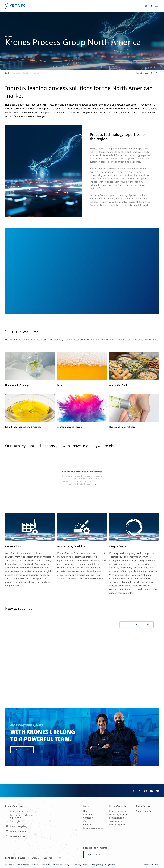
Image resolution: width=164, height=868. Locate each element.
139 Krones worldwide (82, 685)
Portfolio (17, 73)
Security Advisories (82, 865)
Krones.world (142, 811)
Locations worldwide (93, 828)
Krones (74, 6)
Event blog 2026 (117, 825)
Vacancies (21, 750)
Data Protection (23, 865)
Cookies (34, 865)
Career (37, 73)
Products (88, 814)
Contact (87, 825)
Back (7, 73)
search (146, 6)
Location (27, 73)
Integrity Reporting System (104, 865)
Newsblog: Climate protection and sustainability (118, 818)
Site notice (10, 865)
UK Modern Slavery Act (62, 865)
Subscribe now (95, 854)
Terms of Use (45, 865)
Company (88, 818)
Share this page (142, 73)
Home (86, 811)
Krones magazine (118, 811)
